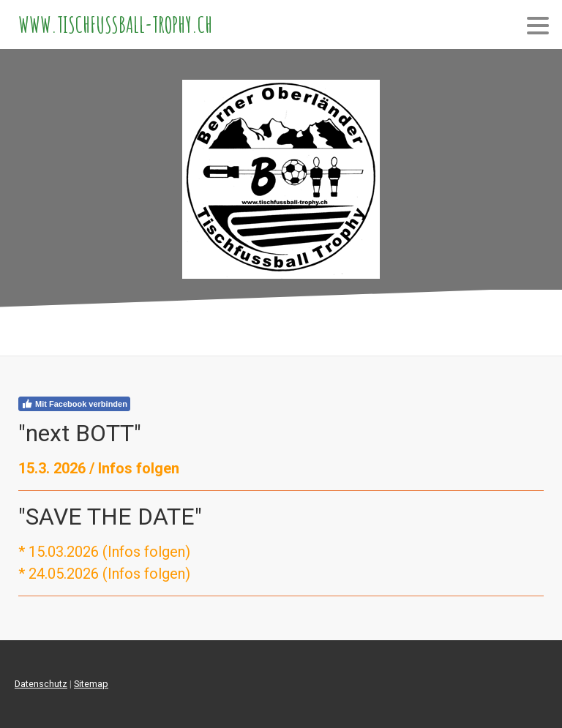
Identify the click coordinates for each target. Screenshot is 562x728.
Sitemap (91, 684)
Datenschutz (41, 684)
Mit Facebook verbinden (74, 404)
